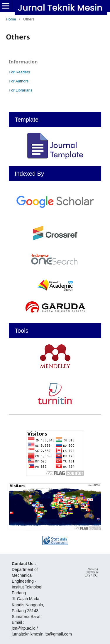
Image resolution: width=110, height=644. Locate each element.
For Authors (19, 81)
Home (11, 19)
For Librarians (21, 90)
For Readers (19, 72)
